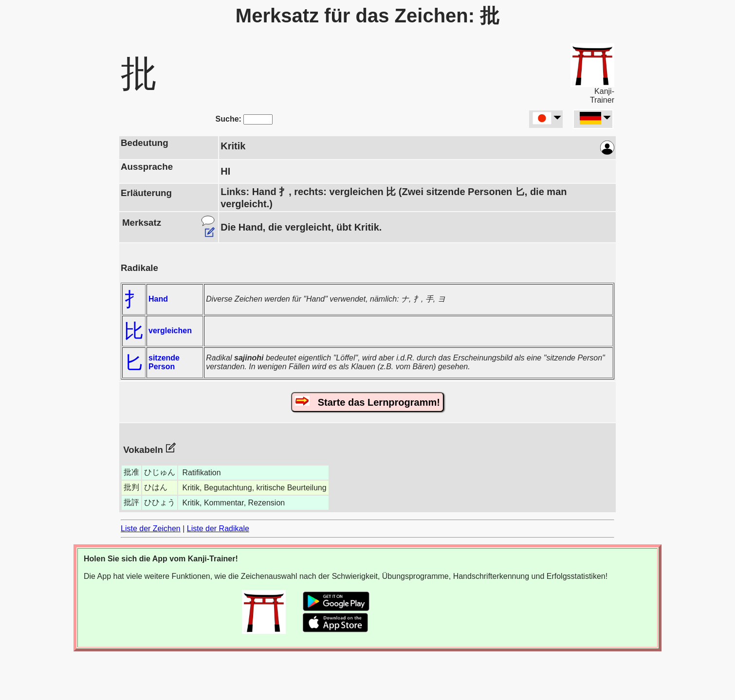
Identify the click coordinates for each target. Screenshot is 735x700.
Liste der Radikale (218, 529)
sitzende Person (164, 362)
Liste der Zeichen (151, 529)
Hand (158, 299)
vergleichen (170, 331)
